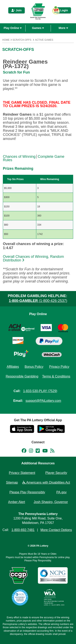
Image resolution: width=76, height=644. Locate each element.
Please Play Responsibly (27, 492)
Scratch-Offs (22, 40)
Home (6, 40)
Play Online (13, 28)
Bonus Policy (34, 367)
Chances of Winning (19, 157)
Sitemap (12, 482)
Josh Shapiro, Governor (51, 502)
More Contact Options (56, 530)
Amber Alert (17, 502)
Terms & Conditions (56, 376)
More (63, 28)
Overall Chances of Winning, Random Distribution (33, 259)
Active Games (44, 40)
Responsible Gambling (22, 376)
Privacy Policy (59, 367)
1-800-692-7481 (23, 530)
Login (62, 11)
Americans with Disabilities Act (46, 482)
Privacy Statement (22, 473)
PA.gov (61, 492)
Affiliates (13, 367)
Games (38, 28)
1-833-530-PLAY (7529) (40, 391)
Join (17, 10)
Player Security (56, 473)
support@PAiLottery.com (43, 401)
